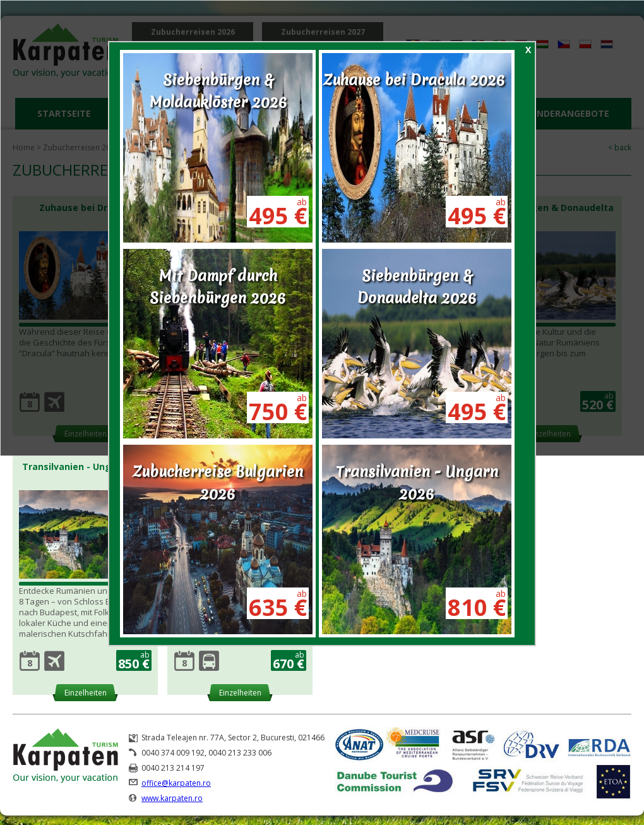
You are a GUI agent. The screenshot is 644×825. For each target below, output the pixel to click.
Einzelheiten (86, 693)
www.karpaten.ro (172, 798)
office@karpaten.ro (176, 783)
